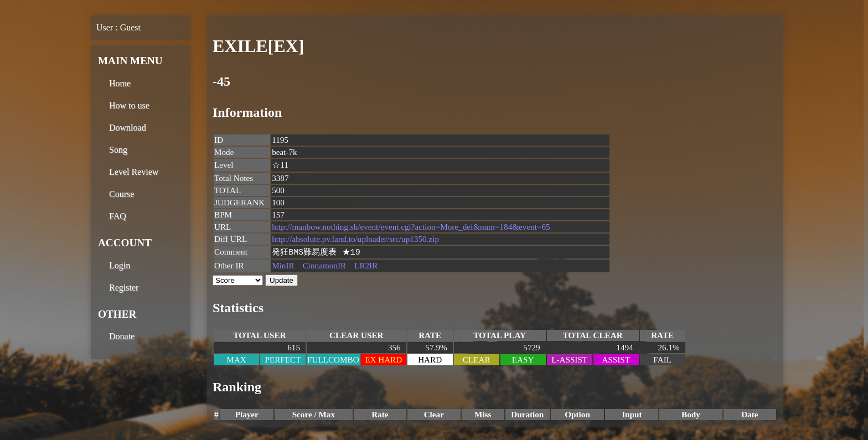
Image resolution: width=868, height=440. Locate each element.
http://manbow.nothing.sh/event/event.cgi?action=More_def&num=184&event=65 (411, 227)
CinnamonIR (324, 266)
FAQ (118, 216)
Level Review (134, 172)
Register (124, 288)
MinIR (283, 266)
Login (120, 265)
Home (120, 83)
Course (122, 194)
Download (128, 128)
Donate (122, 336)
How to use (129, 105)
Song (118, 150)
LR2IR (366, 266)
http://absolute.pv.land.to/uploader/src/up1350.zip (355, 239)
